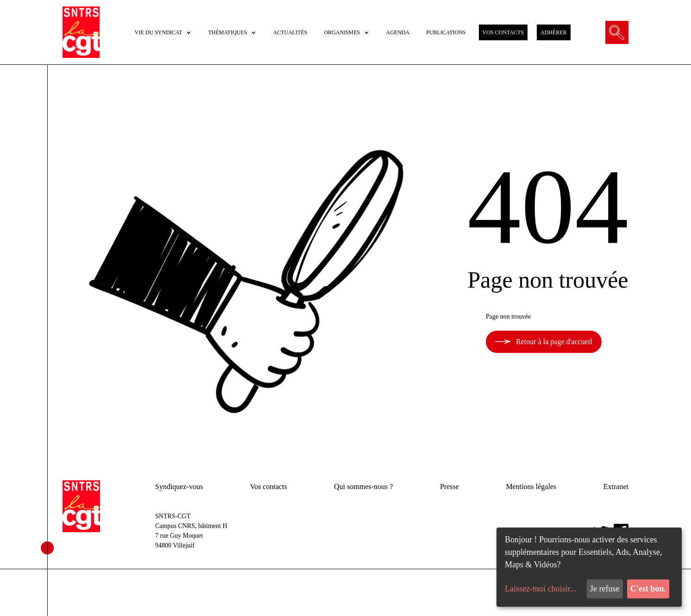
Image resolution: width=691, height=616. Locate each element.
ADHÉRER (554, 32)
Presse (449, 487)
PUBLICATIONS (446, 32)
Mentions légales (531, 487)
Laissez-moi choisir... (540, 589)
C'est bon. (648, 589)
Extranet (616, 487)
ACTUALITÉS (290, 32)
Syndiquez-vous (179, 487)
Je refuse (605, 589)
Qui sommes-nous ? (363, 487)
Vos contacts (269, 487)
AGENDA (398, 32)
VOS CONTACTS (503, 32)
